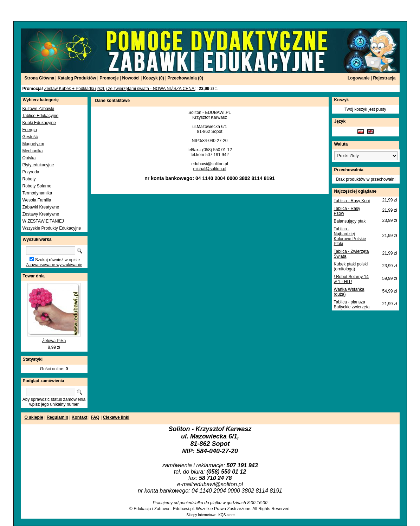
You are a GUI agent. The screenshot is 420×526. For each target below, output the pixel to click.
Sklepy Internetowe (202, 515)
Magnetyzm (33, 144)
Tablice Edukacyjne (41, 116)
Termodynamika (37, 193)
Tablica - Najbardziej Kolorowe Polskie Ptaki (350, 236)
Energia (30, 130)
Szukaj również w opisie (57, 260)
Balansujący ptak (350, 221)
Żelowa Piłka (54, 341)
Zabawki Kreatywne (41, 207)
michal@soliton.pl (209, 169)
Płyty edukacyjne (38, 165)
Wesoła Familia (37, 200)
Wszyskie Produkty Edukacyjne (52, 228)
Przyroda (31, 172)
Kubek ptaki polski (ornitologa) (351, 267)
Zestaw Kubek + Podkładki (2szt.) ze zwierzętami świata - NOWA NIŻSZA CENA (120, 89)
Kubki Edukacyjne (39, 123)
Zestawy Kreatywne (41, 214)
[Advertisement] (85, 11)
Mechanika (33, 151)
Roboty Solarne (37, 186)
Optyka (29, 158)
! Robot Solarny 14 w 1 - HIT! (351, 279)
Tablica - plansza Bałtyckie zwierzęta (352, 304)
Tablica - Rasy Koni (352, 201)
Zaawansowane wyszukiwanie (54, 265)
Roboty (29, 179)
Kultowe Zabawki (38, 109)
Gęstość (30, 137)
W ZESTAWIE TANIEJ (43, 221)
